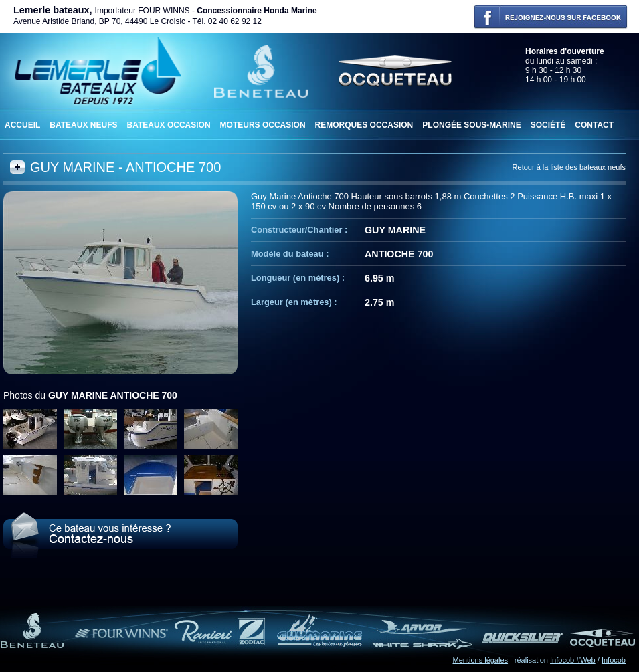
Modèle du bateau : (290, 254)
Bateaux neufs (83, 125)
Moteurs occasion (263, 125)
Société (548, 125)
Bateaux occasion (168, 125)
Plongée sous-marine (471, 125)
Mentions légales (481, 660)
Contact (594, 125)
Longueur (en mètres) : (298, 278)
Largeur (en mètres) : (294, 302)
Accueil (22, 125)
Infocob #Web (573, 660)
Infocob (614, 660)
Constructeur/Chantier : (299, 230)
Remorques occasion (364, 125)
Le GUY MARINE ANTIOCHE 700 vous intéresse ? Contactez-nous (120, 536)
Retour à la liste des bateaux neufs (569, 167)
